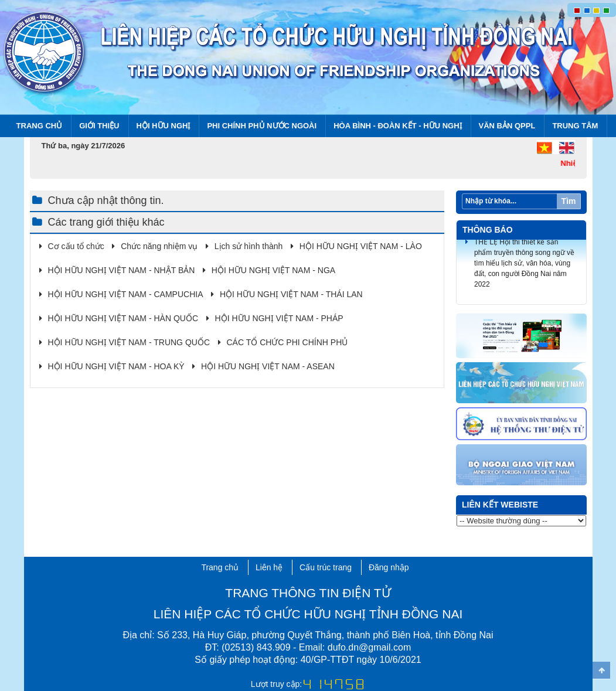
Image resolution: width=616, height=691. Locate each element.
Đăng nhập (389, 567)
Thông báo (488, 230)
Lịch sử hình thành (249, 246)
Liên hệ (269, 567)
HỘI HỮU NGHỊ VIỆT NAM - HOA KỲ (116, 366)
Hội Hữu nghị (164, 126)
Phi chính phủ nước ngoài (262, 126)
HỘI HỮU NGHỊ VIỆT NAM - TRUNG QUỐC (129, 342)
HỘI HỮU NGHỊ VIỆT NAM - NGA (273, 270)
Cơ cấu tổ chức (76, 246)
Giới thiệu (99, 126)
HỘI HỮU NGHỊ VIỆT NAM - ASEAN (268, 366)
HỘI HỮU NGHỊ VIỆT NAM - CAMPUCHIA (126, 294)
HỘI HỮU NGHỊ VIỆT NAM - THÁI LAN (291, 294)
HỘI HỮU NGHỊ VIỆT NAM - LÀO (361, 246)
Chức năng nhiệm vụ (159, 246)
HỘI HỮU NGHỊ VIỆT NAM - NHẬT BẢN (122, 270)
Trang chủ (40, 126)
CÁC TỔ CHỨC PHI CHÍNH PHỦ (287, 342)
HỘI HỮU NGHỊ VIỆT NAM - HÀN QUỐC (123, 318)
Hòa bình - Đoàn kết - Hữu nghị (397, 126)
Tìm (569, 201)
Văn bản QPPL (507, 126)
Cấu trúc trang (326, 567)
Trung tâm (575, 126)
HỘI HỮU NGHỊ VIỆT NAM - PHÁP (279, 318)
